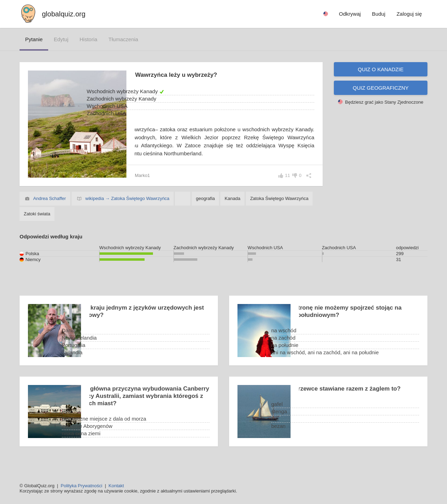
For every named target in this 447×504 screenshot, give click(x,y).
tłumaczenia (123, 39)
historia (89, 39)
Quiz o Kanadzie (381, 69)
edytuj (61, 39)
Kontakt (116, 486)
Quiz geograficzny (381, 88)
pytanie (34, 39)
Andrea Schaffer (50, 206)
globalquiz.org (64, 14)
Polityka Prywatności (82, 486)
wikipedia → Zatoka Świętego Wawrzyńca (127, 206)
